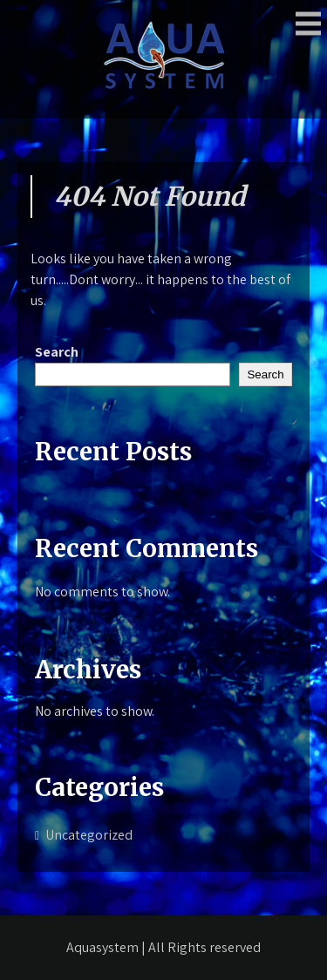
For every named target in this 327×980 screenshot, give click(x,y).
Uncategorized (89, 835)
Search (57, 352)
